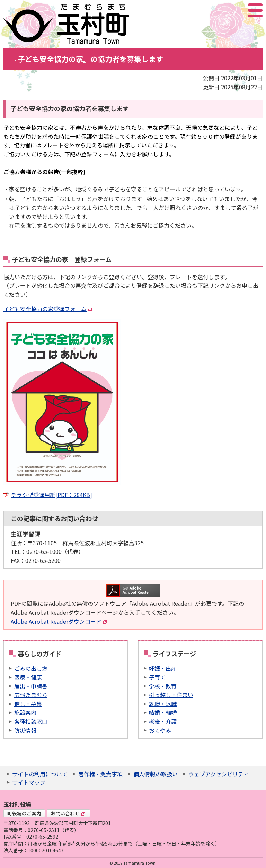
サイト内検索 (221, 10)
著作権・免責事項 (100, 774)
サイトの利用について (40, 774)
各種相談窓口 (31, 721)
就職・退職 (163, 704)
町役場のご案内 (24, 813)
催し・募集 (28, 704)
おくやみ (160, 730)
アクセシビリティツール (237, 10)
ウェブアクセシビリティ (219, 774)
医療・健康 (28, 677)
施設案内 (25, 712)
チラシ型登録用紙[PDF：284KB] (52, 495)
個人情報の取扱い (156, 774)
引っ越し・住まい (171, 695)
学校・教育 (163, 686)
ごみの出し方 (31, 668)
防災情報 (25, 730)
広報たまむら (31, 695)
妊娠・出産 (163, 668)
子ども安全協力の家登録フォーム (48, 309)
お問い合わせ (68, 813)
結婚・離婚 (163, 712)
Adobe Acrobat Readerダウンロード (59, 621)
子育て (157, 677)
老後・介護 (163, 721)
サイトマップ (29, 782)
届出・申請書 (31, 686)
